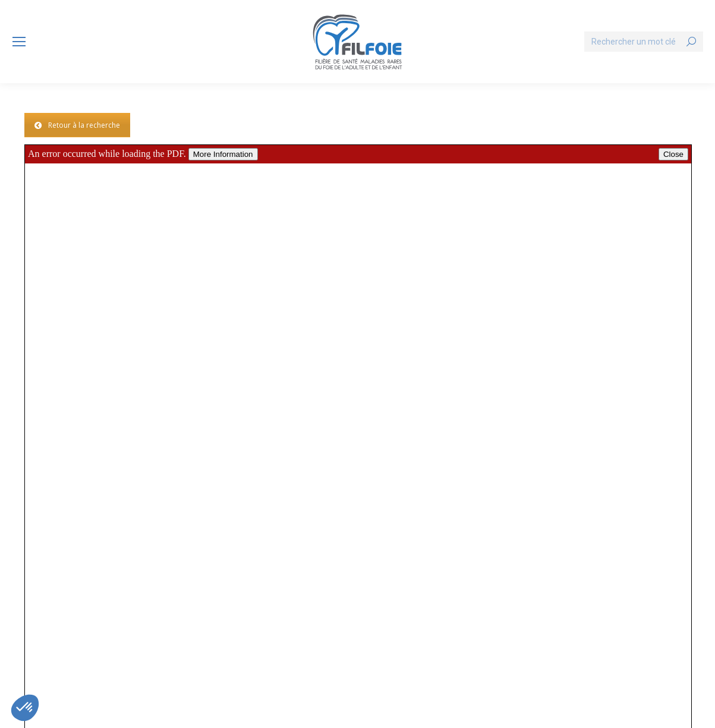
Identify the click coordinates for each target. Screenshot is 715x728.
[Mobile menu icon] (19, 42)
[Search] (644, 42)
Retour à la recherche (77, 125)
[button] (25, 708)
